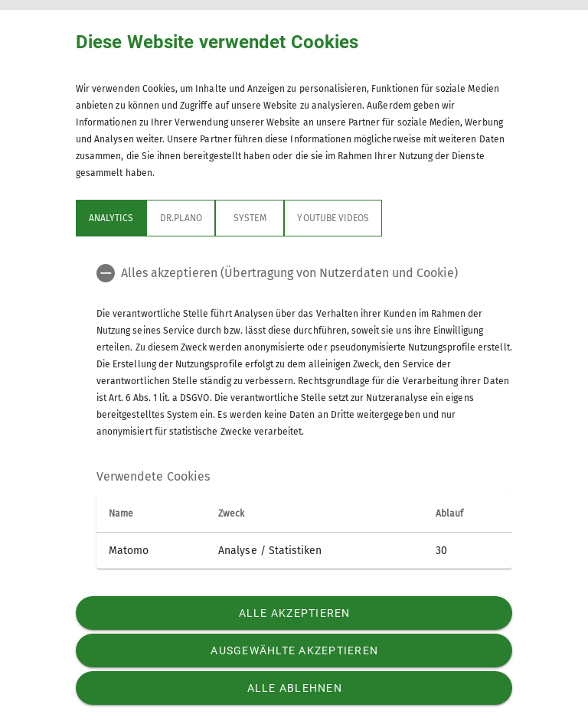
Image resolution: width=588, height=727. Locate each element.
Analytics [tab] (111, 218)
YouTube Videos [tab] (333, 218)
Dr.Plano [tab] (181, 218)
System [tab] (250, 218)
